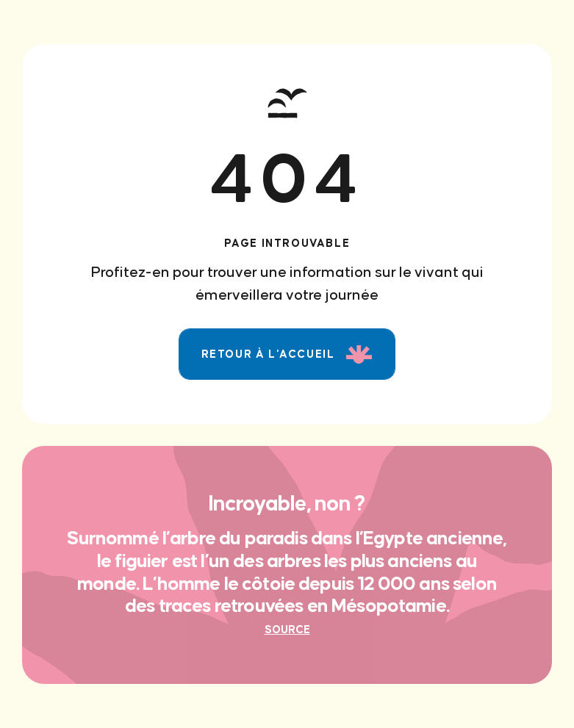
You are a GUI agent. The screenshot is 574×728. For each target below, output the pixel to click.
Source (287, 629)
